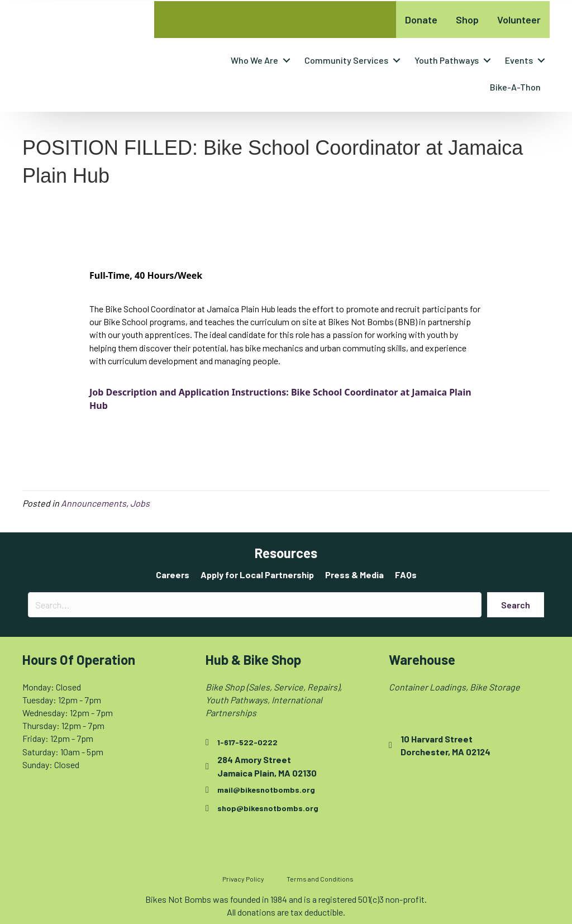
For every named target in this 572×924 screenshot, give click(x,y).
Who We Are (254, 60)
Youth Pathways (447, 60)
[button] (287, 60)
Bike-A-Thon (515, 87)
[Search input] (255, 605)
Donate (421, 20)
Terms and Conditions (320, 879)
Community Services (346, 60)
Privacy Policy (243, 879)
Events (519, 60)
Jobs (140, 503)
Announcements (94, 503)
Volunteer (519, 20)
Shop (467, 20)
